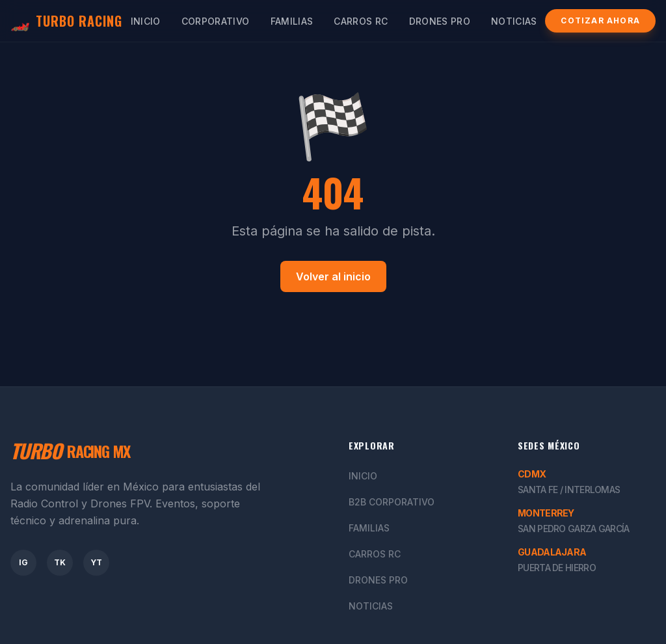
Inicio (146, 21)
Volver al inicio (333, 276)
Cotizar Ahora (600, 20)
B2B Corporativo (392, 502)
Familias (292, 21)
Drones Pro (440, 21)
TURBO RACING (66, 21)
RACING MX (70, 451)
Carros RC (361, 21)
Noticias (514, 21)
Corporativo (216, 21)
